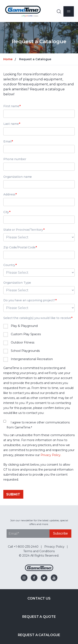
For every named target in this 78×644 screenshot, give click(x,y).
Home (8, 59)
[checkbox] (39, 343)
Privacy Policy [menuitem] (54, 547)
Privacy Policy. (51, 455)
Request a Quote (39, 617)
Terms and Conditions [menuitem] (39, 551)
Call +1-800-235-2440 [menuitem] (23, 547)
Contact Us (39, 598)
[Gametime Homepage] (39, 570)
